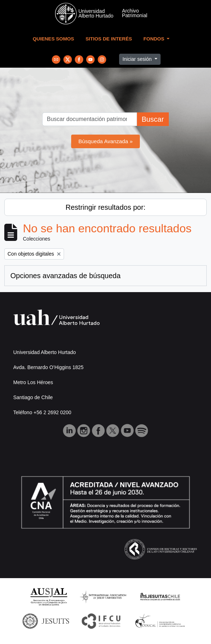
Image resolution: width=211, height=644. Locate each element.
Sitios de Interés (109, 39)
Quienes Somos (54, 39)
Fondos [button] (154, 39)
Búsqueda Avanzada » (105, 141)
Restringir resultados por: (105, 207)
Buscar (153, 119)
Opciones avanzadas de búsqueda (65, 276)
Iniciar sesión (138, 59)
